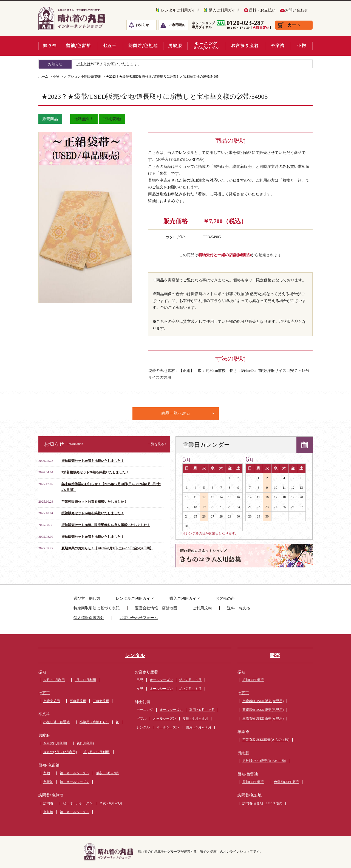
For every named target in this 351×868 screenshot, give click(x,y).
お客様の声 (225, 599)
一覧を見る (156, 444)
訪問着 (48, 803)
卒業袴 (44, 714)
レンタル (135, 655)
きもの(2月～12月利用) (60, 752)
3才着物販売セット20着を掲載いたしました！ (95, 472)
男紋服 (44, 735)
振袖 (42, 672)
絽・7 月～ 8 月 (190, 680)
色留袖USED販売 (286, 782)
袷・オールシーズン (75, 773)
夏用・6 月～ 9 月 (202, 710)
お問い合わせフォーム (139, 618)
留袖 (47, 773)
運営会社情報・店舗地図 (156, 608)
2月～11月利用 (85, 680)
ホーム (43, 77)
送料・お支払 (239, 608)
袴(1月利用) (85, 743)
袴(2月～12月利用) (97, 752)
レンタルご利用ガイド (180, 10)
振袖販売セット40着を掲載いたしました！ (93, 537)
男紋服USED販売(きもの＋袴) (264, 761)
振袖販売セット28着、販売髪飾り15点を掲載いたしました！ (106, 525)
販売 (275, 655)
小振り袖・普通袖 (56, 722)
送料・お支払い (262, 10)
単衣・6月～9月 (107, 773)
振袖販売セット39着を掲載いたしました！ (93, 461)
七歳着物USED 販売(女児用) (263, 701)
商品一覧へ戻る (176, 413)
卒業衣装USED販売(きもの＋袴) (266, 740)
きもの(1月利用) (55, 743)
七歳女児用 (52, 701)
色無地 (48, 812)
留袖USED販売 (253, 782)
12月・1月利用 (54, 680)
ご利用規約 (177, 25)
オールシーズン (161, 680)
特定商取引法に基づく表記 (97, 608)
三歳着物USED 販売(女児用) (263, 719)
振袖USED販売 (253, 680)
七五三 (44, 693)
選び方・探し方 (87, 599)
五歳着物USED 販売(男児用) (263, 710)
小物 (56, 77)
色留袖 (48, 782)
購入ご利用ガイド (224, 10)
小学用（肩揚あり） (94, 722)
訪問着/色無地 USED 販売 (262, 803)
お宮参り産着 (146, 672)
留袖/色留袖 (248, 774)
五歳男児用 (78, 701)
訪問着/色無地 (250, 795)
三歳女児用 (101, 701)
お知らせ (142, 25)
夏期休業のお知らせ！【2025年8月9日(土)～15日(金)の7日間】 (107, 548)
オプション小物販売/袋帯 (83, 77)
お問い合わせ (296, 10)
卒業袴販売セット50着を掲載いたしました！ (94, 502)
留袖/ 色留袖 (49, 765)
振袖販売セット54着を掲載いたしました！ (93, 513)
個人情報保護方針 (89, 618)
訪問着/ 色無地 (51, 795)
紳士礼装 (143, 702)
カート (294, 25)
